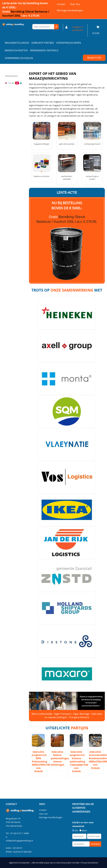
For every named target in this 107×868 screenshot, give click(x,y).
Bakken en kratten (16, 50)
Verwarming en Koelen (19, 58)
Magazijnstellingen (17, 43)
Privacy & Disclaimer (90, 863)
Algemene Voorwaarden (19, 863)
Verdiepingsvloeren (69, 43)
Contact (61, 4)
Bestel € (94, 58)
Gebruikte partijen (43, 43)
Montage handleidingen (70, 10)
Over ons (75, 4)
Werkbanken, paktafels (44, 50)
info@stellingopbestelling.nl (19, 841)
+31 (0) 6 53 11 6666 (19, 833)
